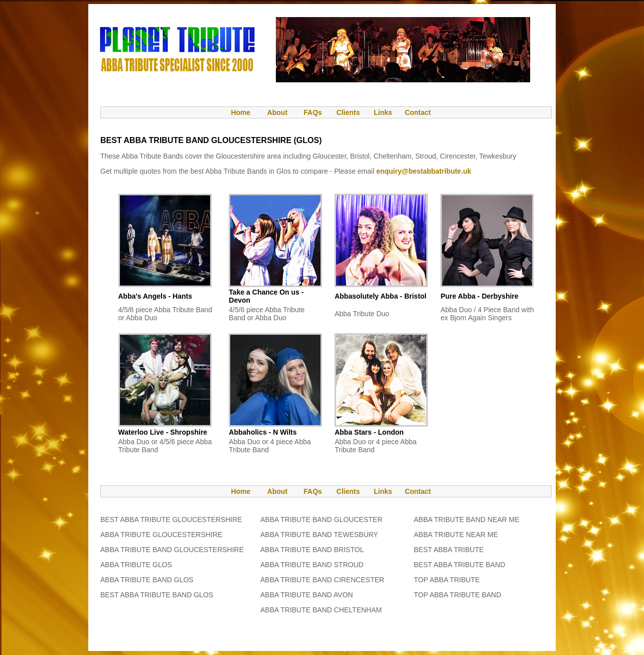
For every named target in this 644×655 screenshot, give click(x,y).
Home (236, 112)
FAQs (313, 112)
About (277, 112)
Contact (418, 112)
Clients (347, 112)
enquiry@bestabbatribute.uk (424, 171)
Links (383, 112)
